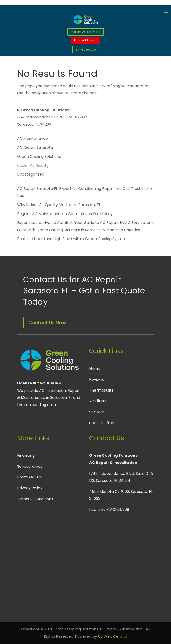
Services (97, 412)
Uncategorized (31, 174)
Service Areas (30, 466)
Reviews (97, 379)
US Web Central (113, 636)
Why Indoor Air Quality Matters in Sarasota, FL (59, 205)
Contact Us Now (47, 323)
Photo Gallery (30, 477)
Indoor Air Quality (33, 165)
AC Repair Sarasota (35, 147)
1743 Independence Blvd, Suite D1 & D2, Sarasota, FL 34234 (52, 117)
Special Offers (102, 423)
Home (95, 368)
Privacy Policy (30, 488)
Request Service (86, 40)
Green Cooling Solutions (39, 156)
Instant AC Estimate (86, 32)
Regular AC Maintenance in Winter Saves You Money (65, 214)
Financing (26, 455)
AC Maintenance (32, 138)
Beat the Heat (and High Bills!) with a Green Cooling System (72, 239)
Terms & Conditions (35, 499)
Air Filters (98, 401)
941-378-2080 (86, 50)
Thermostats (101, 390)
